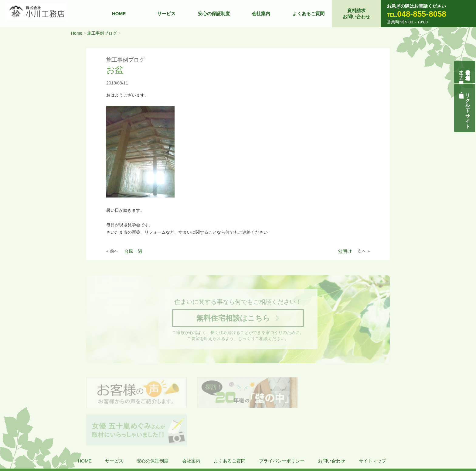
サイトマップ (372, 426)
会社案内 (261, 14)
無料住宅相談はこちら (233, 319)
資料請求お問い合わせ (356, 14)
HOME (119, 14)
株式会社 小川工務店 (47, 444)
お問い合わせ (331, 426)
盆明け (345, 251)
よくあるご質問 (309, 14)
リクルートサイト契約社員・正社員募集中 (468, 110)
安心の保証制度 (214, 14)
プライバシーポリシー (282, 426)
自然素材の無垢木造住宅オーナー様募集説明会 (465, 72)
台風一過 (133, 251)
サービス (166, 14)
